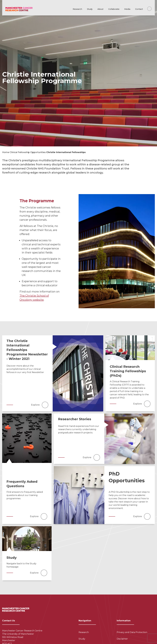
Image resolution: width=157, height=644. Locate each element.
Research (77, 9)
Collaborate (114, 9)
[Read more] (78, 373)
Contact (139, 9)
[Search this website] (149, 9)
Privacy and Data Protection (132, 632)
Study (90, 9)
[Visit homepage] (19, 9)
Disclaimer (122, 639)
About (100, 9)
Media (127, 9)
